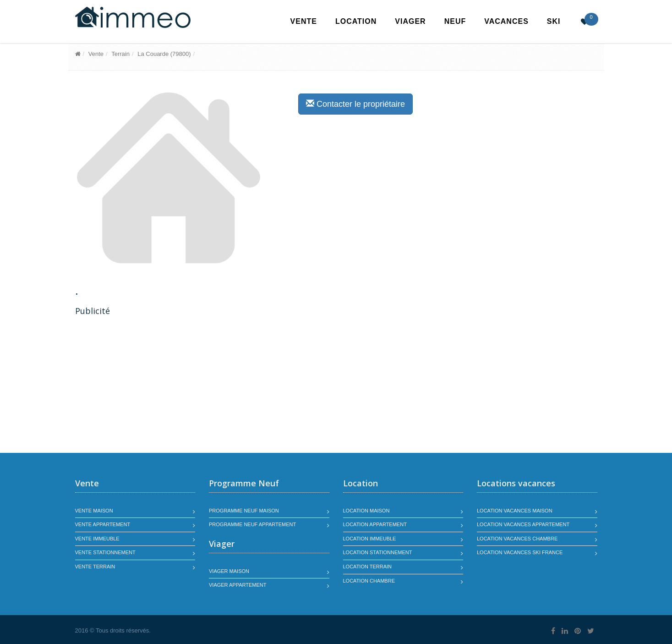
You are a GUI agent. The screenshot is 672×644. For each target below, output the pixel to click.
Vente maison (94, 511)
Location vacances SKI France (520, 552)
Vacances (506, 21)
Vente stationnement (105, 552)
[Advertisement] (152, 385)
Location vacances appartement (523, 524)
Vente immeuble (97, 539)
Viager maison (229, 571)
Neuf (455, 21)
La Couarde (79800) (164, 54)
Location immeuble (370, 539)
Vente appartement (103, 524)
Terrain (120, 54)
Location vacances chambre (517, 539)
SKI (554, 21)
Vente (304, 21)
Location (356, 21)
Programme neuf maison (244, 511)
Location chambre (369, 581)
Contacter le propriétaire (355, 104)
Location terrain (368, 567)
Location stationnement (378, 552)
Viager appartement (238, 585)
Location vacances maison (515, 511)
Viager (410, 21)
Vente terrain (95, 567)
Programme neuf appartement (252, 524)
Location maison (366, 511)
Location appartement (375, 524)
